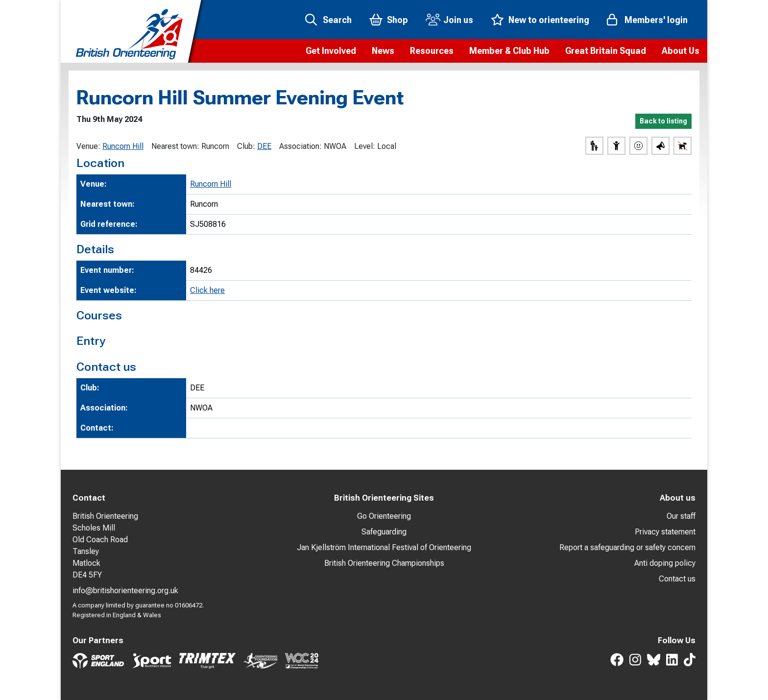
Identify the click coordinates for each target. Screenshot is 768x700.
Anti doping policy (665, 563)
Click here (207, 290)
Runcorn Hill (123, 146)
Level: (365, 146)
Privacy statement (665, 532)
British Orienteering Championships (384, 563)
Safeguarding (384, 532)
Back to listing (663, 121)
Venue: (88, 146)
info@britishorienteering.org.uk (125, 591)
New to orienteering (549, 20)
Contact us (677, 579)
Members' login (656, 20)
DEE (264, 146)
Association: (300, 146)
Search (337, 20)
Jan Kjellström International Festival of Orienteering (384, 547)
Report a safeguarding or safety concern (627, 547)
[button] (331, 51)
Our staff (681, 516)
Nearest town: (175, 146)
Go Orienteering (384, 516)
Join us (458, 20)
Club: (246, 146)
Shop (397, 20)
